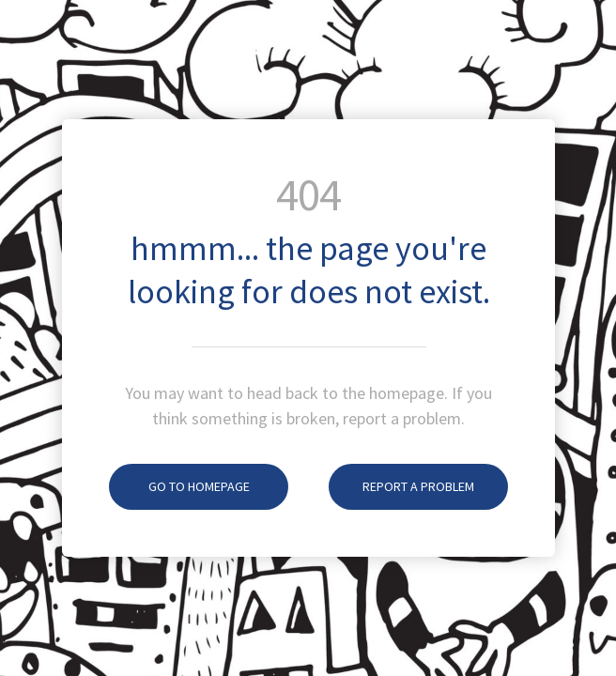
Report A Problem (401, 486)
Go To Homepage (179, 486)
